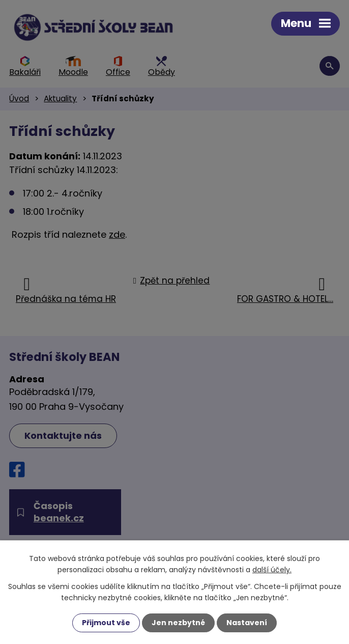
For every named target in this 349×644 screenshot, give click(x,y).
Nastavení (247, 623)
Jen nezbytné (178, 623)
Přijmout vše (106, 623)
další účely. (272, 570)
